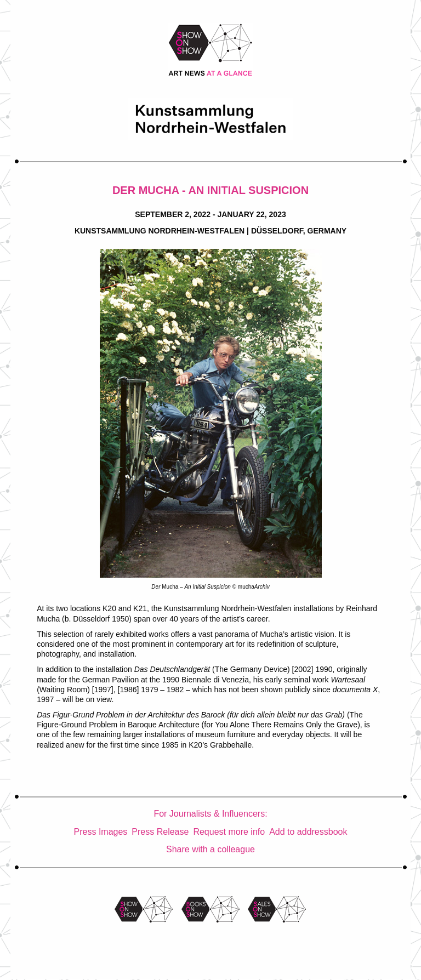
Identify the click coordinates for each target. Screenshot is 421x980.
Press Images (101, 832)
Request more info (229, 832)
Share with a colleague (210, 849)
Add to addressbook (308, 832)
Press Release (160, 832)
